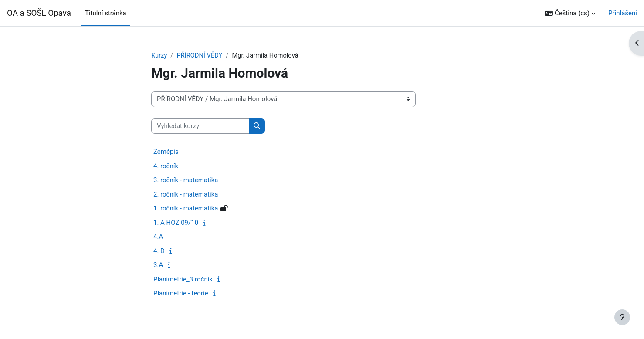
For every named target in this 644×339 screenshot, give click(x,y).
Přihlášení (623, 13)
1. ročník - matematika (186, 209)
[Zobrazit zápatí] (622, 317)
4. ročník (166, 166)
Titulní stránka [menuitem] (106, 13)
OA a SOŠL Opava (39, 13)
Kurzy (159, 55)
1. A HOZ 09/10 (176, 223)
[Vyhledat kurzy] (200, 126)
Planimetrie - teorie (181, 294)
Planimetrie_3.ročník (183, 279)
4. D (159, 251)
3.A (158, 265)
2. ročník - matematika (186, 194)
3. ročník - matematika (186, 180)
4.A (158, 237)
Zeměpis (166, 152)
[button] (570, 13)
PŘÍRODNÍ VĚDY (200, 55)
